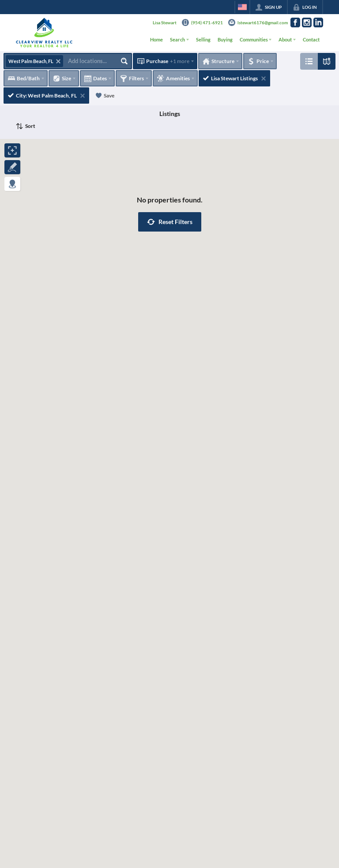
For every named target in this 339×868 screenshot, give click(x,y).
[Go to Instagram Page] (307, 22)
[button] (170, 222)
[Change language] (242, 7)
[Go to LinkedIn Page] (318, 22)
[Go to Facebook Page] (295, 22)
